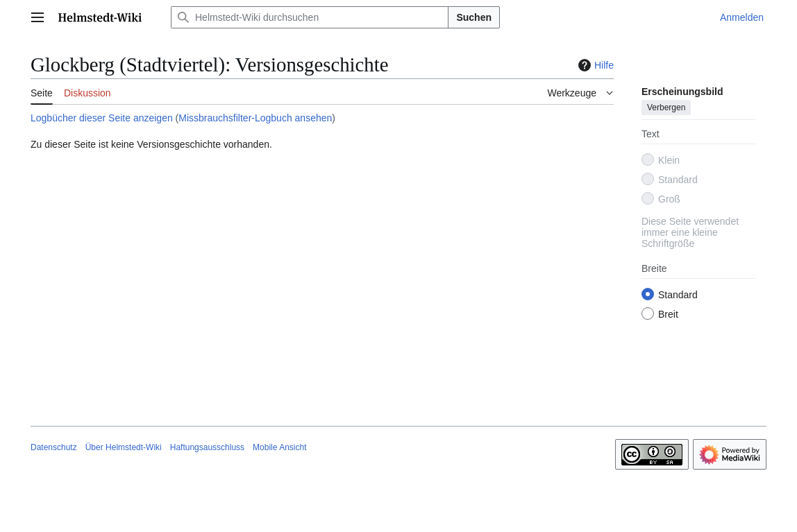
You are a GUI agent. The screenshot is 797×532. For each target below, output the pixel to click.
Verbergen (666, 108)
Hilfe (594, 65)
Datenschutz (54, 447)
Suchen (474, 17)
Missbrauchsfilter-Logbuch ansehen (255, 118)
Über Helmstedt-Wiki (124, 447)
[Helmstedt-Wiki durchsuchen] (310, 17)
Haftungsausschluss (207, 447)
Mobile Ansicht (279, 447)
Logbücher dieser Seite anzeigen (102, 118)
